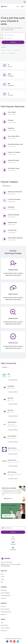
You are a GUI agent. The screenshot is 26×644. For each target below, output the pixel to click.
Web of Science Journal (12, 448)
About (2, 574)
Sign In (23, 6)
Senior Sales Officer (14, 136)
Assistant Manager (13, 160)
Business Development (6, 50)
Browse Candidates (5, 593)
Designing (11, 128)
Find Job (13, 42)
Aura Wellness (12, 436)
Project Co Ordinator (14, 152)
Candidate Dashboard (6, 596)
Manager (11, 120)
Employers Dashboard (6, 612)
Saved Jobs (3, 598)
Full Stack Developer (17, 50)
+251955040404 (9, 562)
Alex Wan (10, 398)
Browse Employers (5, 609)
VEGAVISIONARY (12, 422)
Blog (2, 582)
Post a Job (3, 606)
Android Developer (11, 53)
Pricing (2, 579)
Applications (4, 614)
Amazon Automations (12, 460)
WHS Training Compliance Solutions (12, 472)
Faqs (2, 623)
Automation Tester (14, 168)
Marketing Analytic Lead (15, 144)
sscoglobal (11, 386)
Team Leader (12, 112)
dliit (9, 374)
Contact (3, 577)
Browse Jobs (4, 590)
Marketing (4, 53)
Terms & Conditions (5, 628)
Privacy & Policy (4, 625)
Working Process (13, 253)
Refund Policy (4, 631)
